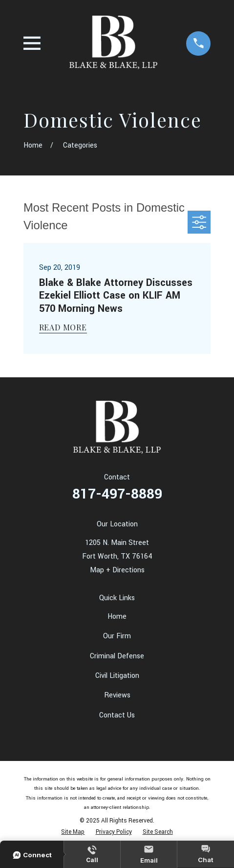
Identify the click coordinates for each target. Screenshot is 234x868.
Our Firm (117, 636)
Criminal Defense (117, 656)
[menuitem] (73, 832)
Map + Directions (117, 570)
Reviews (117, 695)
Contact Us (117, 715)
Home (117, 617)
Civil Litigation (117, 676)
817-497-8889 (117, 494)
